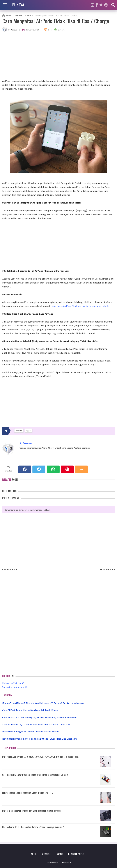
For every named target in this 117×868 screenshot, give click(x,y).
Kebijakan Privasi (76, 854)
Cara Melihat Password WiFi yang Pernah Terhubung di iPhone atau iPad (39, 717)
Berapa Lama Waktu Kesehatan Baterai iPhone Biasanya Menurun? (33, 827)
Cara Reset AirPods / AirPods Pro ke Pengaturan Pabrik (80, 306)
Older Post (107, 570)
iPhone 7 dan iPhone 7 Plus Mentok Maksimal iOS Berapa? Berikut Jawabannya (43, 703)
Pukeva (27, 443)
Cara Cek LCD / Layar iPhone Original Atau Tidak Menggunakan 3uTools (35, 775)
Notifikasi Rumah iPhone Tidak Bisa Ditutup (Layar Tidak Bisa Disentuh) (40, 739)
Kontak (60, 854)
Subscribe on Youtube (15, 687)
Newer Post (10, 570)
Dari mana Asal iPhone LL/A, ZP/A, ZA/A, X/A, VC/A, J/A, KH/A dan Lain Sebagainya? (41, 757)
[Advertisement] (58, 56)
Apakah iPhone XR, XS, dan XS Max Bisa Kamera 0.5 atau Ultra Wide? (37, 725)
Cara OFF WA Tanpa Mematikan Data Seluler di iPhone (30, 710)
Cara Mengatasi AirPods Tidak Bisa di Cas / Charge (56, 21)
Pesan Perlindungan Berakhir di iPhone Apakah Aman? (31, 732)
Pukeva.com (66, 862)
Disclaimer (47, 854)
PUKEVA (18, 5)
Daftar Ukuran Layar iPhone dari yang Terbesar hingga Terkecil (32, 811)
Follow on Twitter (13, 683)
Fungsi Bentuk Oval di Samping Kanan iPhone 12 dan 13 (28, 793)
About (34, 854)
